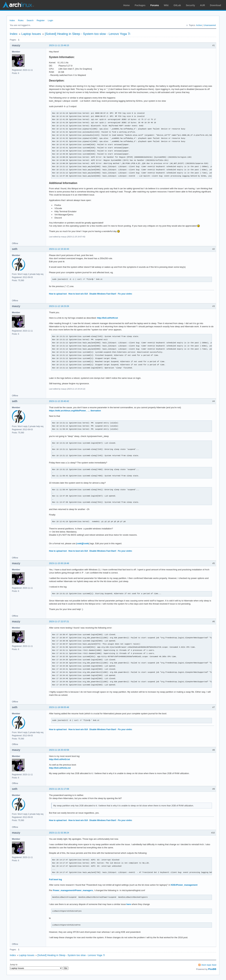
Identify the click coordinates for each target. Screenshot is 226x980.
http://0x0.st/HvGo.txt (60, 768)
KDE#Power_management (184, 885)
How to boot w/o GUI (78, 294)
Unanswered (210, 25)
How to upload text (58, 294)
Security (190, 5)
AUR (202, 5)
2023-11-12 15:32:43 (59, 249)
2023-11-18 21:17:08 (59, 789)
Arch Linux (18, 5)
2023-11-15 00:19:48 (59, 563)
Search (30, 20)
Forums (155, 5)
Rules (21, 20)
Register (41, 20)
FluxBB (212, 969)
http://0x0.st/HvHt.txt (107, 318)
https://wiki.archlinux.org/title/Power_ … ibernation (75, 411)
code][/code (83, 543)
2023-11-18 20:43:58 (59, 750)
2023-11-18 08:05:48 (59, 707)
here (129, 904)
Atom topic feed (209, 965)
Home (127, 5)
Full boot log (55, 879)
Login (50, 20)
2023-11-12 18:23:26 (59, 306)
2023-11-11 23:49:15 (59, 45)
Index (12, 20)
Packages (140, 5)
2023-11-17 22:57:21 (59, 621)
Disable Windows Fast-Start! (103, 294)
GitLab (177, 5)
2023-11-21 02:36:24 (59, 833)
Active (199, 25)
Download (215, 5)
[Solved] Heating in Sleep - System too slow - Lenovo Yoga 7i (88, 34)
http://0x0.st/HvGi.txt (59, 759)
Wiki (166, 5)
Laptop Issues (31, 34)
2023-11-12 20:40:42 (59, 401)
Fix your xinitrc (125, 294)
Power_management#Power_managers (73, 890)
